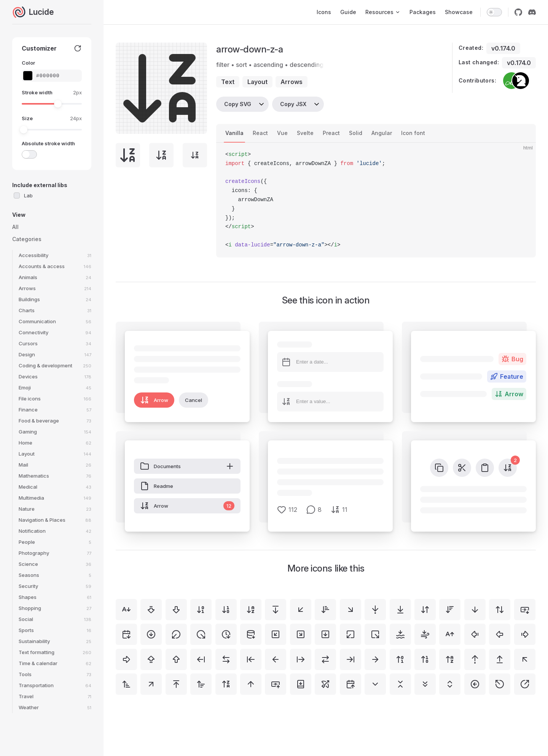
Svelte (305, 133)
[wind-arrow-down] (425, 634)
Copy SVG (238, 104)
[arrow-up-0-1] (400, 659)
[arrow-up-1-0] (425, 659)
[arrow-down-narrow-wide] (325, 610)
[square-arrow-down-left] (276, 634)
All (15, 227)
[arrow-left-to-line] (251, 659)
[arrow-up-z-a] (226, 684)
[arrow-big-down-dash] (151, 610)
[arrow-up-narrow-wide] (126, 684)
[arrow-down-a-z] (251, 610)
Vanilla (234, 133)
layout (257, 82)
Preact (331, 133)
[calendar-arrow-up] (350, 684)
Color (28, 63)
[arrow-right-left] (325, 659)
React (260, 133)
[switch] (494, 12)
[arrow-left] (276, 659)
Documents (187, 466)
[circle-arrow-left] (475, 684)
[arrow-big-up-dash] (151, 659)
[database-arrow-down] (251, 634)
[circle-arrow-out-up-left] (500, 684)
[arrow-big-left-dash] (475, 634)
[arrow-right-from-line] (301, 659)
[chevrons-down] (425, 684)
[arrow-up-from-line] (500, 659)
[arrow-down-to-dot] (375, 610)
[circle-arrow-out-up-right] (525, 684)
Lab (28, 195)
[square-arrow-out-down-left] (350, 634)
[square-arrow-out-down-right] (375, 634)
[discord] (532, 12)
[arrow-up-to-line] (176, 684)
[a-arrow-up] (450, 634)
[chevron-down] (375, 684)
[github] (518, 12)
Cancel (194, 400)
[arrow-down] (475, 610)
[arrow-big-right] (126, 659)
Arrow (154, 400)
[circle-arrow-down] (151, 634)
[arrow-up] (251, 684)
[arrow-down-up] (425, 610)
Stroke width (37, 92)
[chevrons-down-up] (400, 684)
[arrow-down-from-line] (276, 610)
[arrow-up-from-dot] (475, 659)
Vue (282, 133)
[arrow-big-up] (176, 659)
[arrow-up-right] (151, 684)
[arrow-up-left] (525, 659)
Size (27, 118)
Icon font (413, 133)
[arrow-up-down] (500, 610)
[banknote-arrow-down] (525, 610)
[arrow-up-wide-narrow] (201, 684)
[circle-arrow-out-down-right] (201, 634)
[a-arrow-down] (126, 610)
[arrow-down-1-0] (226, 610)
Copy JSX (293, 104)
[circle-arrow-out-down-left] (176, 634)
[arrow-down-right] (350, 610)
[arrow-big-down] (176, 610)
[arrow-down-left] (301, 610)
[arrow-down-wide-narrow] (450, 610)
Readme (157, 486)
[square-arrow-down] (325, 634)
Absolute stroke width (48, 143)
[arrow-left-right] (226, 659)
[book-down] (301, 684)
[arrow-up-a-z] (450, 659)
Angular (382, 133)
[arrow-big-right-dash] (525, 634)
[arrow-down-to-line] (400, 610)
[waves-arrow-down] (400, 634)
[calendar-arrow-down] (126, 634)
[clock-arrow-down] (226, 634)
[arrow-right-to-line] (350, 659)
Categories (27, 239)
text (228, 82)
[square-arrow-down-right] (301, 634)
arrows (292, 82)
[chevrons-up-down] (450, 684)
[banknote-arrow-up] (276, 684)
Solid (356, 133)
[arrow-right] (375, 659)
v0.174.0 (503, 48)
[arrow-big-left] (500, 634)
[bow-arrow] (325, 684)
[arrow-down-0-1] (201, 610)
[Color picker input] (56, 76)
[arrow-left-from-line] (201, 659)
